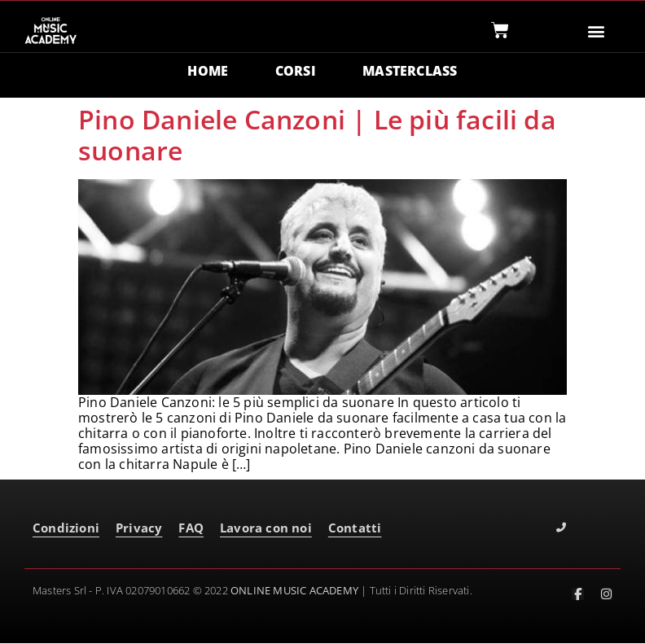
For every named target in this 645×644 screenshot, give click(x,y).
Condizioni (66, 529)
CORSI (296, 72)
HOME (208, 72)
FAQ (191, 529)
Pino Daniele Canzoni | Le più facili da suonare (317, 136)
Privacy (139, 529)
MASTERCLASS (410, 72)
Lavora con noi (266, 529)
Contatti (355, 529)
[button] (597, 31)
